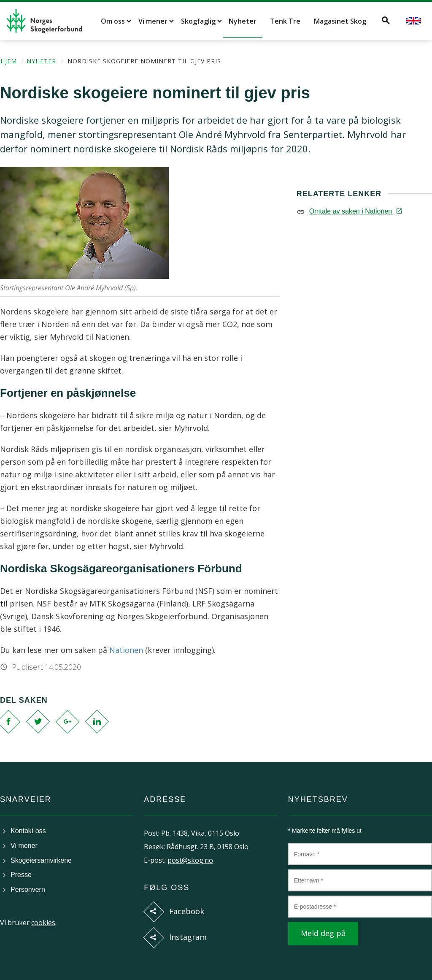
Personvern (28, 889)
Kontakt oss (28, 831)
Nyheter (243, 21)
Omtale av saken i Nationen (355, 211)
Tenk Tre (285, 21)
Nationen (126, 650)
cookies (43, 923)
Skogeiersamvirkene (41, 860)
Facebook (187, 911)
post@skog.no (190, 860)
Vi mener (153, 21)
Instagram (188, 937)
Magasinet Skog (340, 21)
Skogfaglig (198, 21)
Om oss (113, 21)
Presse (21, 875)
